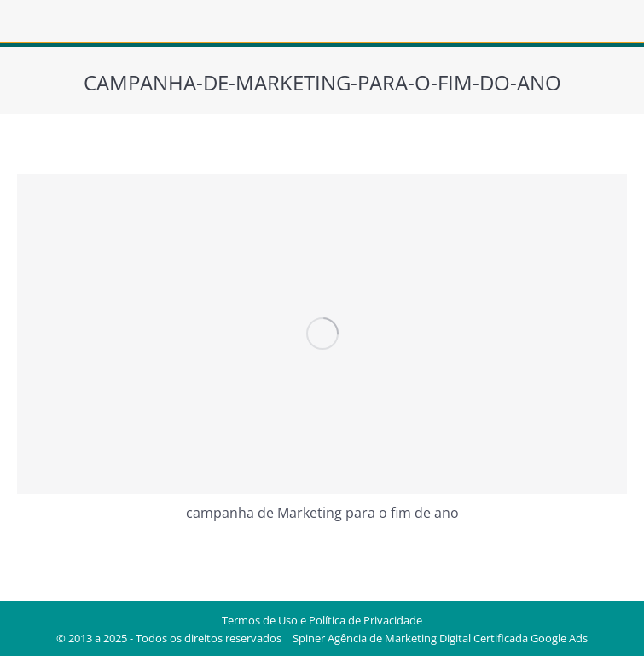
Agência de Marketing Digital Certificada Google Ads (458, 638)
